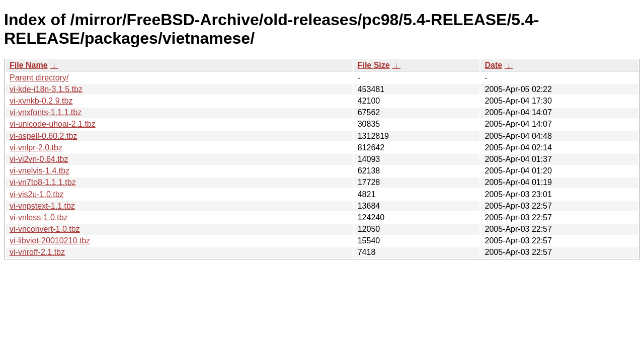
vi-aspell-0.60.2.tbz (43, 136)
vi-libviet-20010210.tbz (50, 241)
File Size (374, 65)
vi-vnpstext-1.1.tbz (42, 206)
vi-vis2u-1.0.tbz (37, 194)
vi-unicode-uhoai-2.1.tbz (53, 124)
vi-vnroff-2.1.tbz (37, 252)
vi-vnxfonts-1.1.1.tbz (46, 112)
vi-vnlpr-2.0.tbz (36, 148)
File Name (29, 65)
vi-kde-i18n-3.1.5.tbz (46, 89)
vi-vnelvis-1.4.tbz (39, 171)
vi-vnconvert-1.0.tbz (45, 229)
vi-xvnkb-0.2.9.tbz (41, 101)
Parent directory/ (39, 78)
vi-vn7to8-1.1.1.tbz (43, 182)
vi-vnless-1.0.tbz (39, 217)
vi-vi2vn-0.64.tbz (39, 159)
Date (493, 65)
